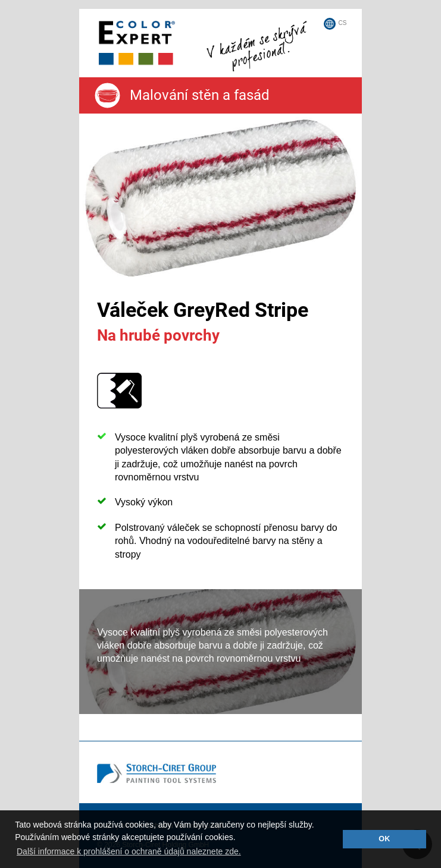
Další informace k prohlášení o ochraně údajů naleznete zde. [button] (129, 851)
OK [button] (384, 839)
